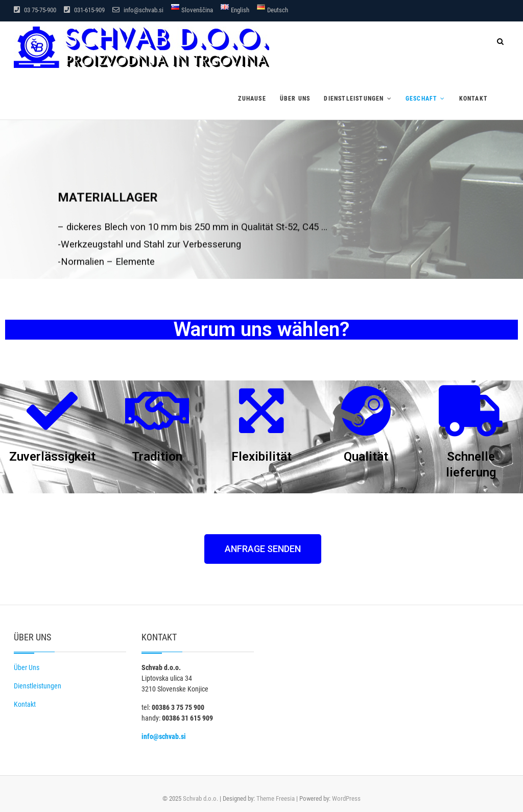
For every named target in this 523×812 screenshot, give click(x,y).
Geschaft (422, 99)
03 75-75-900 (35, 10)
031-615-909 (84, 10)
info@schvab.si (138, 10)
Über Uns (27, 667)
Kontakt (473, 99)
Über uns (295, 99)
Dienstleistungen (354, 99)
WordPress (346, 798)
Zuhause (252, 99)
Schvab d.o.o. (200, 798)
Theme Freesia (276, 798)
